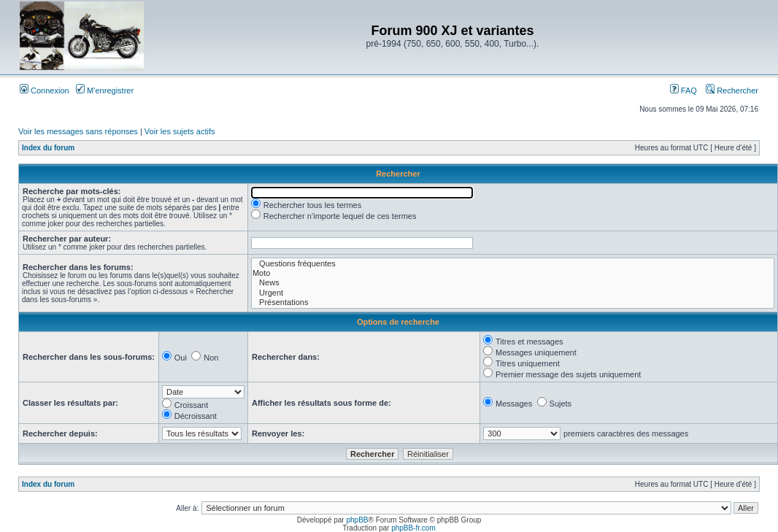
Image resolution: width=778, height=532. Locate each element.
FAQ (683, 90)
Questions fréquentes (513, 264)
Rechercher (732, 90)
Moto (513, 273)
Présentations (513, 302)
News (513, 283)
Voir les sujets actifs (180, 131)
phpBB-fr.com (413, 528)
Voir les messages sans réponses (78, 131)
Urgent (513, 293)
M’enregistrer (105, 90)
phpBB (357, 520)
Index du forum (48, 148)
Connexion (45, 90)
